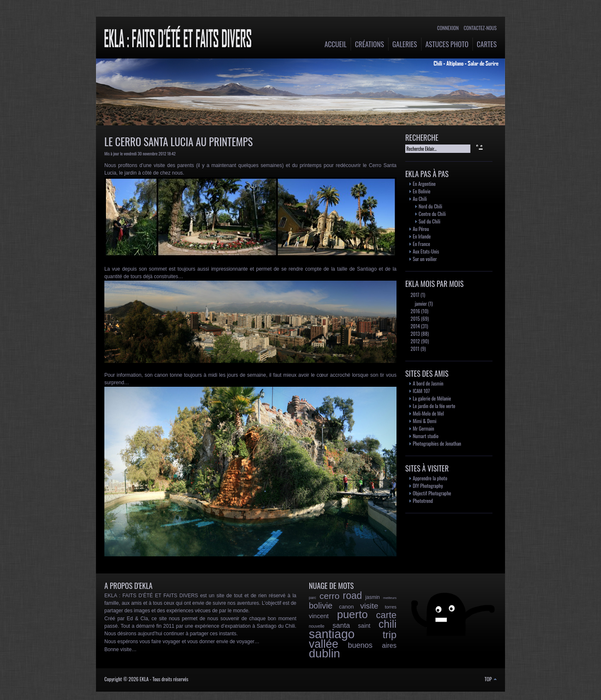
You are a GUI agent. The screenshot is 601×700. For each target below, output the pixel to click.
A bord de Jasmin (428, 383)
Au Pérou (421, 229)
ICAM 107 (421, 391)
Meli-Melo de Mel (428, 413)
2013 (415, 334)
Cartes (487, 44)
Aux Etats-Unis (426, 251)
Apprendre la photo (430, 478)
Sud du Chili (429, 221)
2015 (415, 318)
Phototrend (423, 501)
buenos (360, 645)
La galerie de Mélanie (432, 398)
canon (346, 607)
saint (364, 626)
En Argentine (424, 184)
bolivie (321, 606)
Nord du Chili (430, 206)
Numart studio (426, 436)
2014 (415, 326)
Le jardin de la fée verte (434, 406)
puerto (352, 614)
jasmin (372, 597)
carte (386, 615)
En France (421, 244)
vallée (324, 644)
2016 (415, 311)
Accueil (336, 44)
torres (391, 607)
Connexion (448, 28)
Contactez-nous (480, 28)
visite (369, 606)
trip (390, 635)
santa (341, 625)
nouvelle (317, 626)
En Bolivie (422, 191)
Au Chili (420, 199)
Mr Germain (423, 428)
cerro (329, 596)
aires (389, 645)
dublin (324, 653)
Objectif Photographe (432, 493)
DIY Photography (428, 486)
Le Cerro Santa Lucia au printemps (179, 141)
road (352, 596)
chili (388, 624)
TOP (491, 679)
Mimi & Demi (425, 421)
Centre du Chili (432, 214)
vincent (319, 616)
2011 (414, 349)
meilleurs (390, 598)
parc (313, 598)
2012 (415, 341)
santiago (332, 634)
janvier (420, 303)
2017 (414, 295)
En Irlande (422, 236)
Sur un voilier (425, 259)
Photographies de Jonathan (437, 443)
